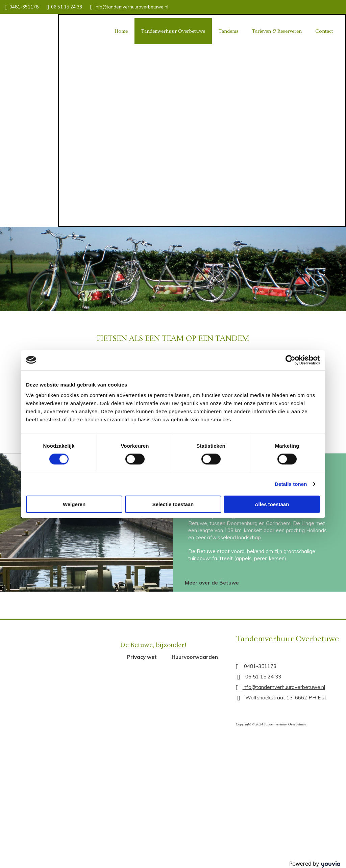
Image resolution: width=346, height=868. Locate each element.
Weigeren (74, 504)
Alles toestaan (272, 504)
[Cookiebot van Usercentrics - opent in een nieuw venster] (290, 360)
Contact (324, 31)
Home (121, 31)
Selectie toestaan (173, 504)
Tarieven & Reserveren (277, 31)
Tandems (229, 31)
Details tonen (291, 484)
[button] (212, 583)
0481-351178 (24, 7)
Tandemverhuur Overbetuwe (173, 31)
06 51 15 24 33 (67, 7)
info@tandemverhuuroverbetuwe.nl (131, 7)
